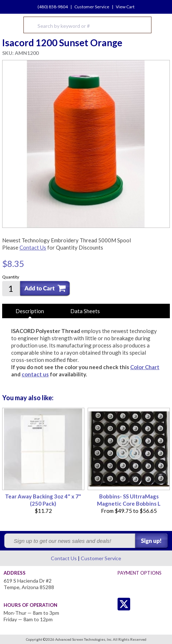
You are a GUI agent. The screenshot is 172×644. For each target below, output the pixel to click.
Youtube (153, 604)
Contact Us (33, 247)
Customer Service (92, 7)
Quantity (11, 277)
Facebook (138, 604)
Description (30, 311)
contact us (35, 374)
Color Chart (145, 367)
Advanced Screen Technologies (11, 25)
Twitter (109, 604)
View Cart (125, 7)
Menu (162, 25)
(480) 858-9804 (53, 7)
